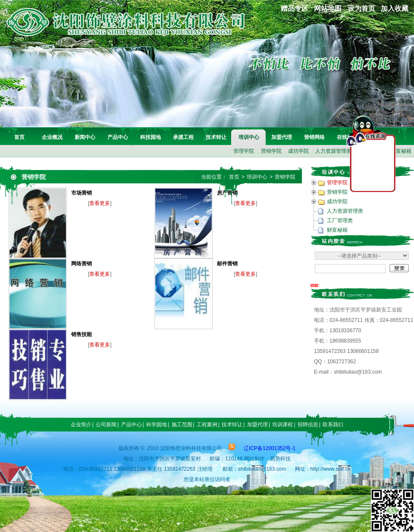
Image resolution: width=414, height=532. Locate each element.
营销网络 (314, 137)
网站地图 (328, 8)
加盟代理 (282, 137)
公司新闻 (106, 425)
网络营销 (82, 264)
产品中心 (118, 137)
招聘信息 (308, 425)
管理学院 (244, 151)
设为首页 (361, 8)
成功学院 (298, 151)
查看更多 (100, 203)
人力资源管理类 (333, 151)
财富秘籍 (337, 230)
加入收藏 (395, 8)
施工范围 (182, 425)
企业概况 (52, 137)
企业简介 (81, 425)
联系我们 (333, 425)
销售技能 (82, 334)
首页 (19, 137)
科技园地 (151, 137)
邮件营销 (227, 264)
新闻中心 (85, 137)
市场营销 (82, 193)
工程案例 (207, 425)
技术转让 (216, 137)
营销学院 (271, 151)
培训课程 (282, 425)
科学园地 (157, 425)
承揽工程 (183, 137)
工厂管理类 (340, 220)
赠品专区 (295, 8)
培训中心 (249, 137)
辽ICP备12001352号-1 (270, 448)
